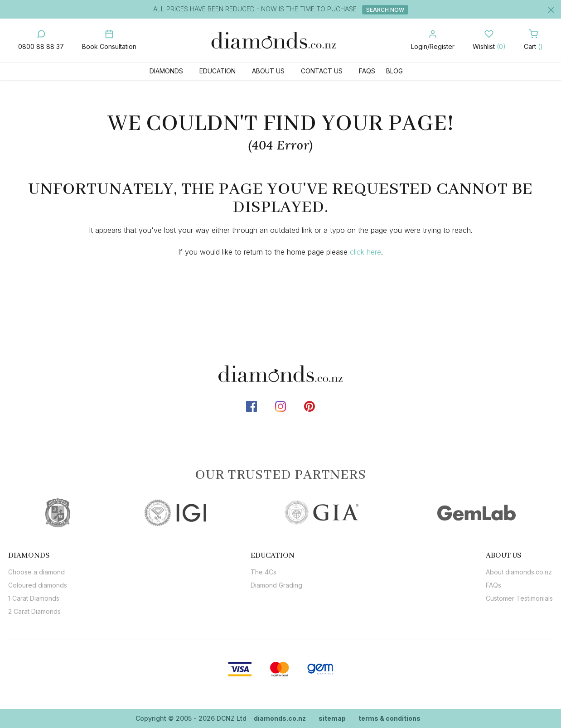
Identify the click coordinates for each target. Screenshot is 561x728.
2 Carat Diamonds (34, 611)
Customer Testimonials (519, 598)
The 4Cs (264, 572)
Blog (394, 71)
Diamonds (166, 71)
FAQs (367, 71)
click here (365, 252)
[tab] (38, 555)
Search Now (385, 10)
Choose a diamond (36, 572)
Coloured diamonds (38, 585)
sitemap (332, 718)
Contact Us (322, 71)
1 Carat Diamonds (34, 598)
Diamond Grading (276, 585)
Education (218, 71)
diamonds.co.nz (280, 718)
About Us (268, 71)
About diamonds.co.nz (519, 572)
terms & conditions (389, 718)
